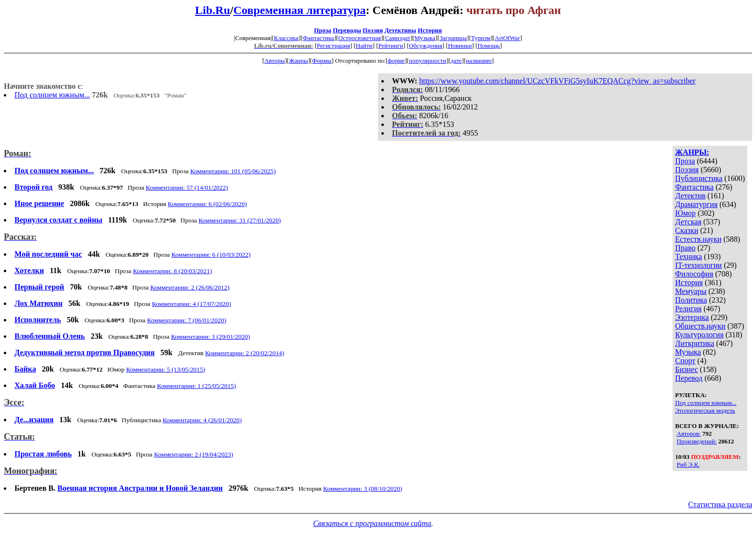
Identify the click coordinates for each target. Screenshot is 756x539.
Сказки (687, 230)
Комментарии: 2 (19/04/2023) (194, 454)
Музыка (425, 38)
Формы (322, 61)
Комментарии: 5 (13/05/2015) (166, 369)
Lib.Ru (213, 10)
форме (396, 61)
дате (456, 61)
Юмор (685, 213)
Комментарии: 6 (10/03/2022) (211, 255)
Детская (688, 222)
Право (685, 248)
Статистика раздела (720, 504)
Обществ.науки (700, 326)
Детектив (690, 196)
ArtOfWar (507, 38)
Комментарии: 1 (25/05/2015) (196, 386)
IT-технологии (698, 265)
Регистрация (333, 46)
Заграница (453, 38)
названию (479, 61)
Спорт (685, 361)
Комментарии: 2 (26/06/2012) (190, 287)
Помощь (488, 46)
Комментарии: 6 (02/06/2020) (207, 204)
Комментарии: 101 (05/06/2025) (233, 171)
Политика (691, 300)
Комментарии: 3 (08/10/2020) (363, 489)
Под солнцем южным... (52, 95)
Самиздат (398, 38)
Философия (694, 274)
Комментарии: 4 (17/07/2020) (191, 304)
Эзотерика (692, 317)
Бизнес (686, 369)
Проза (323, 30)
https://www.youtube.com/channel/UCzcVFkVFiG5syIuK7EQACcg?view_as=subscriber (557, 81)
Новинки (460, 46)
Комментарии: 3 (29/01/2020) (211, 337)
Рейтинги (391, 46)
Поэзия (373, 30)
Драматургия (696, 204)
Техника (688, 256)
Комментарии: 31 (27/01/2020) (240, 220)
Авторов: (689, 434)
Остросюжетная (360, 38)
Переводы (347, 30)
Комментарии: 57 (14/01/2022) (187, 187)
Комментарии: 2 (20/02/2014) (244, 353)
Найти (364, 46)
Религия (688, 309)
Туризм (481, 38)
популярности (428, 61)
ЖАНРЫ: (692, 152)
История (430, 30)
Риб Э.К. (688, 464)
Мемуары (691, 291)
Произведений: (697, 441)
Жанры (298, 61)
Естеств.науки (698, 239)
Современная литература (300, 10)
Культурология (699, 335)
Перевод (689, 378)
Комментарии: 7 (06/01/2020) (187, 320)
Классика (286, 38)
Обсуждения (425, 46)
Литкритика (695, 343)
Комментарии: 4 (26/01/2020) (202, 420)
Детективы (400, 30)
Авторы (274, 61)
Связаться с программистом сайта (372, 523)
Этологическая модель (705, 410)
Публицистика (699, 178)
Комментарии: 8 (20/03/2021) (173, 271)
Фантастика (318, 38)
